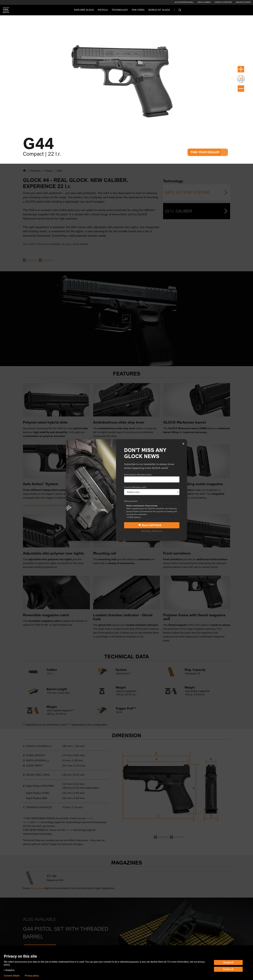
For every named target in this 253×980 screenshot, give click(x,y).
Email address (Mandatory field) (138, 475)
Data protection (131, 501)
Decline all (228, 969)
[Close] (183, 444)
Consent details (12, 976)
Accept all (228, 962)
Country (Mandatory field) (135, 487)
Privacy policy (32, 976)
